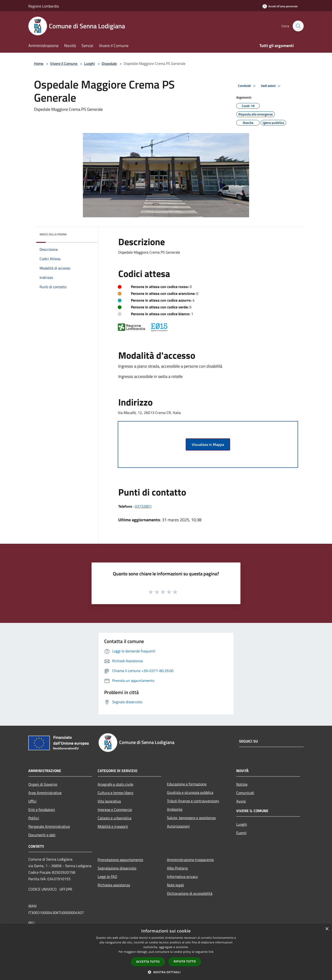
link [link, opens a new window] (211, 952)
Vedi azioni (271, 86)
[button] (166, 972)
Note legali (175, 885)
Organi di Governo (43, 784)
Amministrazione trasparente (190, 860)
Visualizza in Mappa (208, 444)
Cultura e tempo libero (115, 793)
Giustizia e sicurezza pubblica (190, 792)
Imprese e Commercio (115, 810)
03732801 (143, 506)
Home (39, 63)
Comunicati (245, 793)
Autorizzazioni (178, 826)
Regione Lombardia (44, 6)
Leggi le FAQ (107, 876)
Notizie (242, 784)
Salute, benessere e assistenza (191, 818)
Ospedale (109, 63)
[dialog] (166, 952)
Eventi (241, 833)
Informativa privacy (182, 876)
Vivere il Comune (64, 63)
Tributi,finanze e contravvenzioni (193, 801)
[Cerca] (298, 26)
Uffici (32, 801)
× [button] (327, 929)
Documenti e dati (42, 835)
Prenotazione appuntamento (120, 860)
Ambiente (175, 809)
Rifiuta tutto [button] (185, 961)
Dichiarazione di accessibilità (190, 893)
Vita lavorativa (109, 801)
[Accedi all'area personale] (280, 6)
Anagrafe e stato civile (115, 784)
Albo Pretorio (177, 868)
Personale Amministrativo (49, 826)
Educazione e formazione (187, 784)
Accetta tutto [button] (148, 962)
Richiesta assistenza (114, 885)
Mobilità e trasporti (113, 826)
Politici (34, 818)
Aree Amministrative (45, 793)
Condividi (247, 86)
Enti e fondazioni (42, 810)
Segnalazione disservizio (117, 868)
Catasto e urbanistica (114, 818)
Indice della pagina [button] (53, 234)
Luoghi (89, 63)
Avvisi (241, 801)
